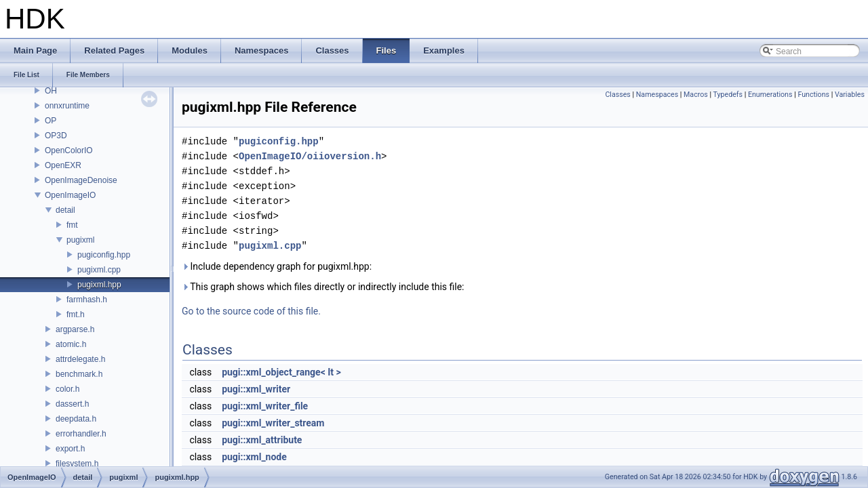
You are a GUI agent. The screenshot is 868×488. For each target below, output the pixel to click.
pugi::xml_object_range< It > (281, 372)
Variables (850, 95)
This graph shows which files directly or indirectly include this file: (323, 287)
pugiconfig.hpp (104, 255)
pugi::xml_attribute (262, 440)
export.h (70, 449)
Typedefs (728, 95)
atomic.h (71, 344)
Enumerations (770, 95)
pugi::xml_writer (256, 389)
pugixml (80, 240)
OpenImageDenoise (81, 180)
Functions (813, 95)
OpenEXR (63, 165)
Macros (696, 95)
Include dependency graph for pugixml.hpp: (277, 266)
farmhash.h (87, 300)
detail (65, 210)
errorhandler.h (81, 434)
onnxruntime (67, 106)
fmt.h (76, 314)
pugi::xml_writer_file (265, 406)
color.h (67, 389)
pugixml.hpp (99, 285)
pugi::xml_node (254, 457)
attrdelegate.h (80, 359)
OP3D (56, 136)
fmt (72, 225)
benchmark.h (79, 374)
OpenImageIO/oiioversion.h (310, 156)
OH (51, 91)
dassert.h (72, 404)
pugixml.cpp (99, 270)
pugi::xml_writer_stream (273, 423)
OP (51, 121)
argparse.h (75, 329)
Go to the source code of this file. (251, 311)
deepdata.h (76, 419)
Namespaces (657, 95)
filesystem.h (77, 464)
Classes (617, 95)
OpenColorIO (69, 150)
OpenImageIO (70, 195)
